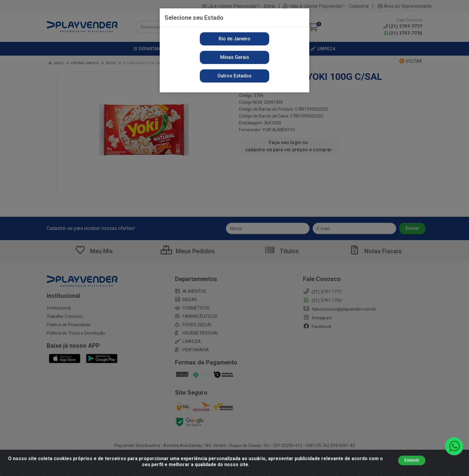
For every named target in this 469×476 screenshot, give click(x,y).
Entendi (412, 460)
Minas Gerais (235, 57)
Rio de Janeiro (234, 39)
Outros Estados (234, 76)
